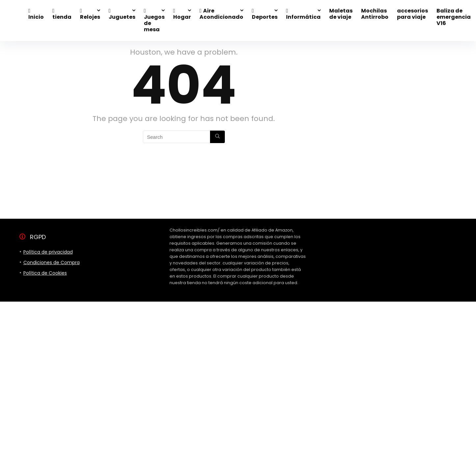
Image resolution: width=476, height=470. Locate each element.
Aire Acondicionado (221, 14)
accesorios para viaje (412, 14)
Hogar (182, 14)
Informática (303, 14)
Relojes (90, 14)
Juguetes (122, 14)
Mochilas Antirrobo (375, 14)
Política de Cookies (45, 273)
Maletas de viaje (341, 14)
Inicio (36, 14)
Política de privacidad (48, 252)
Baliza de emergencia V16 (454, 17)
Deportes (265, 14)
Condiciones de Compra (52, 262)
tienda (62, 14)
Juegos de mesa (154, 21)
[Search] (217, 137)
